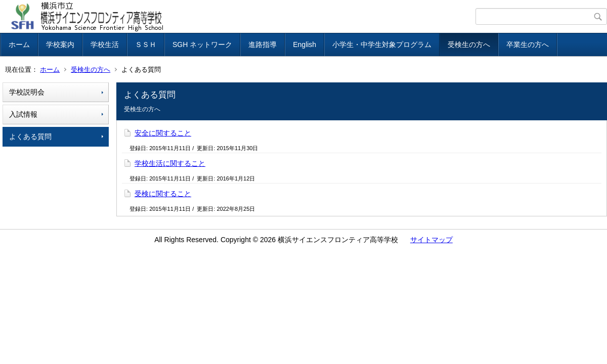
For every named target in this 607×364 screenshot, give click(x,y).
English (305, 44)
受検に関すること (163, 194)
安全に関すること (163, 133)
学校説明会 (27, 92)
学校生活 (105, 44)
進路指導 (263, 44)
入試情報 (23, 114)
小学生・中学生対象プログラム (382, 44)
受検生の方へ (469, 44)
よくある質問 (30, 136)
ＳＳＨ (146, 44)
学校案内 (60, 44)
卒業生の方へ (528, 44)
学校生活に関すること (170, 163)
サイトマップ (431, 240)
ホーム (19, 44)
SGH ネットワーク (202, 44)
